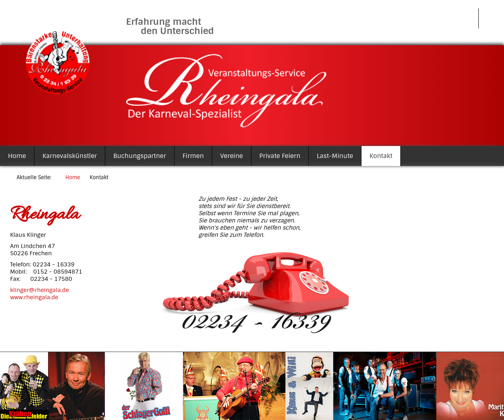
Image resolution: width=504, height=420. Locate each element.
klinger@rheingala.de (39, 290)
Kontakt (381, 156)
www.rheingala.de (34, 297)
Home (17, 156)
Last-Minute (335, 156)
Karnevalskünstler (70, 156)
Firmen (193, 156)
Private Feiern (280, 156)
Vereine (232, 156)
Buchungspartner (140, 156)
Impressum (453, 18)
